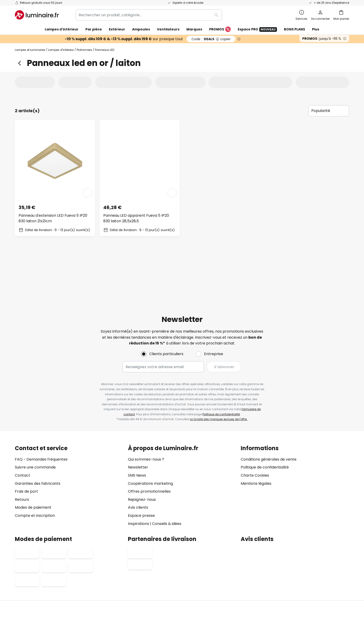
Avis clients (138, 458)
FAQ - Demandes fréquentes (41, 410)
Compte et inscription (35, 466)
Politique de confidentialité (221, 365)
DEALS (211, 39)
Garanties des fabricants (38, 434)
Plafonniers (84, 50)
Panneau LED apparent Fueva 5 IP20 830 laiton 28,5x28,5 (136, 218)
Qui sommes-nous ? (146, 410)
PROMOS (220, 29)
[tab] (36, 82)
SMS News (137, 426)
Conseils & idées (167, 474)
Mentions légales (256, 434)
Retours (22, 450)
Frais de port (26, 442)
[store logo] (37, 15)
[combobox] (149, 15)
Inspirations (138, 474)
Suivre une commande (35, 418)
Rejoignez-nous (142, 450)
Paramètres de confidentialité (98, 581)
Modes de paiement (33, 458)
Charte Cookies (255, 426)
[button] (88, 193)
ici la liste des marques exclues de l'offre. (219, 370)
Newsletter (138, 418)
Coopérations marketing (150, 434)
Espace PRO (257, 29)
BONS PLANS (294, 29)
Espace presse (141, 466)
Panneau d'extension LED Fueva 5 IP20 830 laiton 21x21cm (53, 218)
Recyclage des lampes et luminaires (261, 581)
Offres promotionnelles (149, 442)
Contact (23, 426)
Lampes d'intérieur (61, 50)
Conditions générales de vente (269, 410)
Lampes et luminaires (30, 50)
